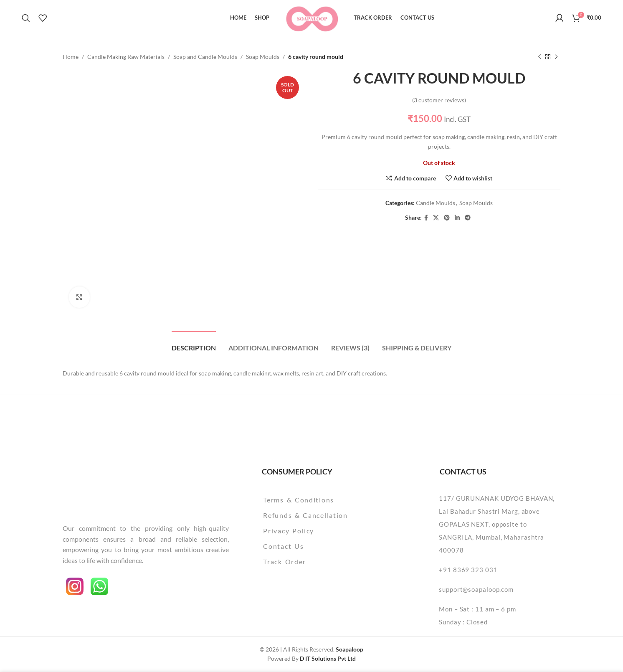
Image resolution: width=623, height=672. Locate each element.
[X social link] (436, 218)
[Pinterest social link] (447, 218)
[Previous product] (539, 57)
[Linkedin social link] (457, 218)
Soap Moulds (263, 57)
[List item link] (327, 500)
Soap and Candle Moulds (205, 57)
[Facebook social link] (426, 218)
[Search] (26, 18)
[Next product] (556, 57)
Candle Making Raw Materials (126, 57)
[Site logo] (312, 17)
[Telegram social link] (468, 218)
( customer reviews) (439, 100)
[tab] (194, 344)
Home (71, 57)
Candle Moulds (436, 203)
